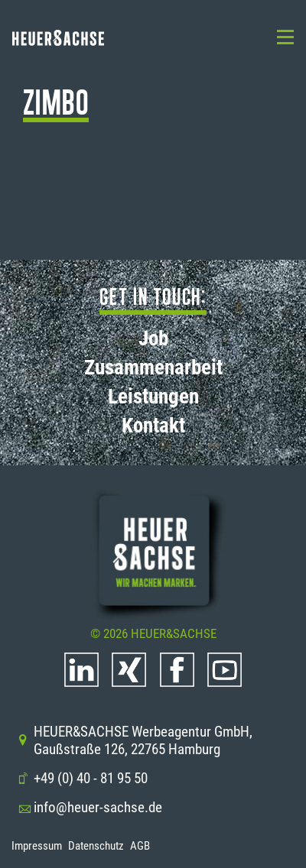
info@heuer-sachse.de (90, 807)
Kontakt (153, 426)
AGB (140, 846)
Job (153, 338)
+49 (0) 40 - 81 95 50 (83, 778)
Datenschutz (96, 846)
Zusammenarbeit (153, 368)
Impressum (37, 846)
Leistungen (153, 397)
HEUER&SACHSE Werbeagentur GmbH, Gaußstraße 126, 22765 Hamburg (135, 740)
